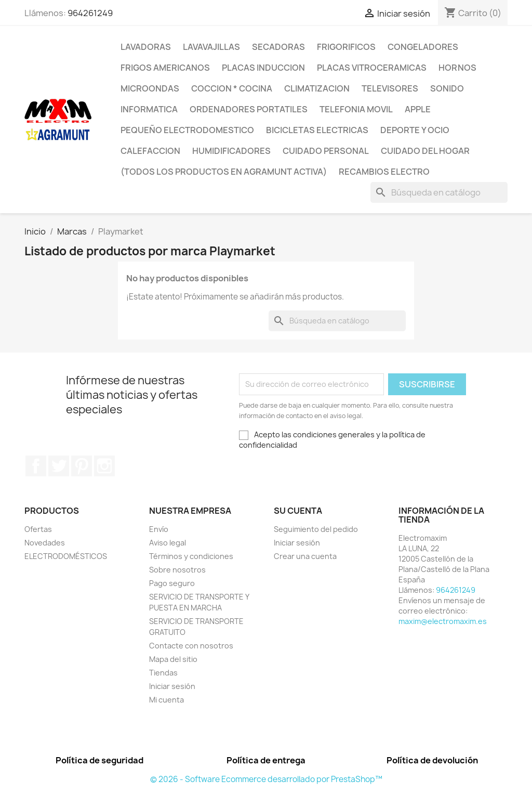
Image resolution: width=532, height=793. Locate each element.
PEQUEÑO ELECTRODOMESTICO (187, 130)
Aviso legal (168, 543)
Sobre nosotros (177, 570)
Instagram (104, 466)
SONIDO (447, 88)
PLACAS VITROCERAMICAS (372, 68)
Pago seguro (172, 583)
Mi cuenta (167, 700)
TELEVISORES (390, 88)
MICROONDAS (150, 88)
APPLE (418, 109)
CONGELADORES (423, 47)
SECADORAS (278, 47)
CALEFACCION (150, 151)
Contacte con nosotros (191, 646)
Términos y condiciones (191, 556)
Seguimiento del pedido (316, 529)
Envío (159, 529)
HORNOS (457, 68)
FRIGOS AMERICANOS (165, 68)
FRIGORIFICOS (346, 47)
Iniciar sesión (172, 686)
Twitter (59, 466)
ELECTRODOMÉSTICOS (66, 556)
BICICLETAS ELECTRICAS (317, 130)
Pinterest (82, 466)
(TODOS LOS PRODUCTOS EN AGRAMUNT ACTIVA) (224, 172)
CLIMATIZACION (317, 88)
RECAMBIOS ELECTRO (384, 172)
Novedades (45, 543)
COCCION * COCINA (232, 88)
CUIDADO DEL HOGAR (425, 151)
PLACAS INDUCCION (263, 68)
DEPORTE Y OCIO (415, 130)
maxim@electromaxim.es (443, 621)
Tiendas (163, 673)
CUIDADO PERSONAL (326, 151)
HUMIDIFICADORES (231, 151)
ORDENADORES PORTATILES (249, 109)
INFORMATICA (149, 109)
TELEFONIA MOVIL (356, 109)
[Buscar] (439, 192)
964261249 (90, 13)
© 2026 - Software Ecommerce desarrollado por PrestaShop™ (266, 779)
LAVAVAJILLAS (211, 47)
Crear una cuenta (305, 556)
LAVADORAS (146, 47)
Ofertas (38, 529)
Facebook (36, 466)
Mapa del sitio (173, 659)
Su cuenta (298, 511)
